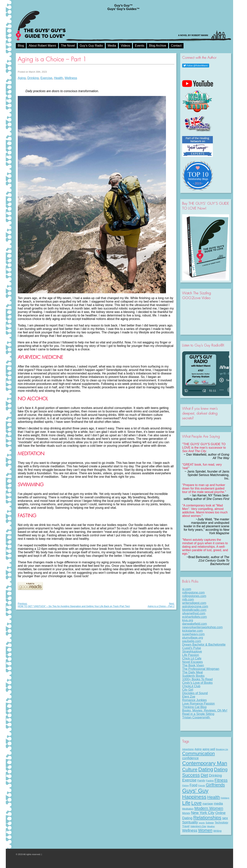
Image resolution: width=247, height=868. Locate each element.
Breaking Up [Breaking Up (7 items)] (222, 749)
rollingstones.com (194, 596)
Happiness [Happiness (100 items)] (194, 797)
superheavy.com (193, 634)
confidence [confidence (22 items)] (190, 758)
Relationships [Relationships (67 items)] (207, 818)
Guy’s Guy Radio (91, 46)
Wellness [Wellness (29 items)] (190, 830)
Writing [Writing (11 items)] (217, 831)
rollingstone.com (193, 593)
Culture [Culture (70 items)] (190, 769)
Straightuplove (192, 651)
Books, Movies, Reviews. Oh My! (205, 710)
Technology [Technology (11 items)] (222, 823)
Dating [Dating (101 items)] (206, 769)
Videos (126, 46)
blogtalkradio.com (194, 610)
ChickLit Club (191, 686)
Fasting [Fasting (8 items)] (210, 781)
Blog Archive (158, 46)
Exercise (46, 78)
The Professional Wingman (201, 669)
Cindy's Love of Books (197, 683)
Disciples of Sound (195, 693)
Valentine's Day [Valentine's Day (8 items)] (198, 826)
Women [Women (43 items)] (205, 830)
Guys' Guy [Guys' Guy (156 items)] (195, 791)
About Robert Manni (42, 46)
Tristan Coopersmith (196, 717)
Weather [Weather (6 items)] (211, 826)
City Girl (188, 690)
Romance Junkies (194, 700)
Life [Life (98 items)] (186, 803)
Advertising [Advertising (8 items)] (188, 749)
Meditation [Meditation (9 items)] (188, 809)
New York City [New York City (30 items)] (203, 813)
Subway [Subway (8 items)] (210, 823)
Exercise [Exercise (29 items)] (189, 780)
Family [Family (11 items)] (201, 781)
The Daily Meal (192, 672)
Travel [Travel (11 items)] (186, 826)
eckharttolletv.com (195, 617)
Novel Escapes (192, 662)
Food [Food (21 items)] (194, 785)
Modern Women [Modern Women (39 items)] (209, 808)
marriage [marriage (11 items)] (208, 804)
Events (140, 46)
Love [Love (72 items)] (196, 803)
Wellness (71, 78)
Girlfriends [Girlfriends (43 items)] (215, 785)
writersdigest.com (194, 603)
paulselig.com (192, 641)
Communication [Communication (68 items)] (198, 753)
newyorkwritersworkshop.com (202, 627)
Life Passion (191, 655)
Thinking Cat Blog (194, 707)
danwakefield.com (195, 624)
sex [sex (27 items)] (225, 818)
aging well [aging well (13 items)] (209, 749)
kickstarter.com (192, 631)
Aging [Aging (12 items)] (198, 749)
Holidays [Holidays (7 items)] (225, 798)
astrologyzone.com (195, 606)
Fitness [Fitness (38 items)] (221, 780)
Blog (21, 46)
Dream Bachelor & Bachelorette (204, 645)
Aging (22, 78)
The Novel (68, 46)
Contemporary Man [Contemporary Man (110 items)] (205, 763)
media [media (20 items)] (218, 803)
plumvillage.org (193, 638)
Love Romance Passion (198, 704)
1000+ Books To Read (197, 679)
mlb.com (188, 599)
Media (112, 46)
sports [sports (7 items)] (202, 823)
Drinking (33, 78)
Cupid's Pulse (192, 648)
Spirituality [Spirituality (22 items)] (190, 822)
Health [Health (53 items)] (214, 797)
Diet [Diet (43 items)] (204, 775)
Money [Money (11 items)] (186, 813)
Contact (176, 46)
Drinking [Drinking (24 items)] (215, 775)
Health (58, 78)
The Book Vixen (193, 665)
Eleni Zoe (189, 697)
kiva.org (188, 620)
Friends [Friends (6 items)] (202, 786)
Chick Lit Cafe (192, 658)
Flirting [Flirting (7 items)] (185, 786)
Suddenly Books (193, 676)
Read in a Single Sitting (198, 714)
